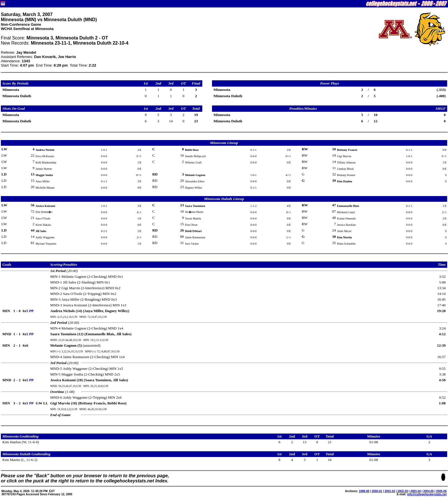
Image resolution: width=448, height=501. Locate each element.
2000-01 (377, 491)
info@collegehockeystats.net (427, 494)
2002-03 (403, 491)
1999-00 (364, 491)
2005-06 (441, 491)
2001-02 (390, 491)
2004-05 (428, 491)
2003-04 (416, 491)
